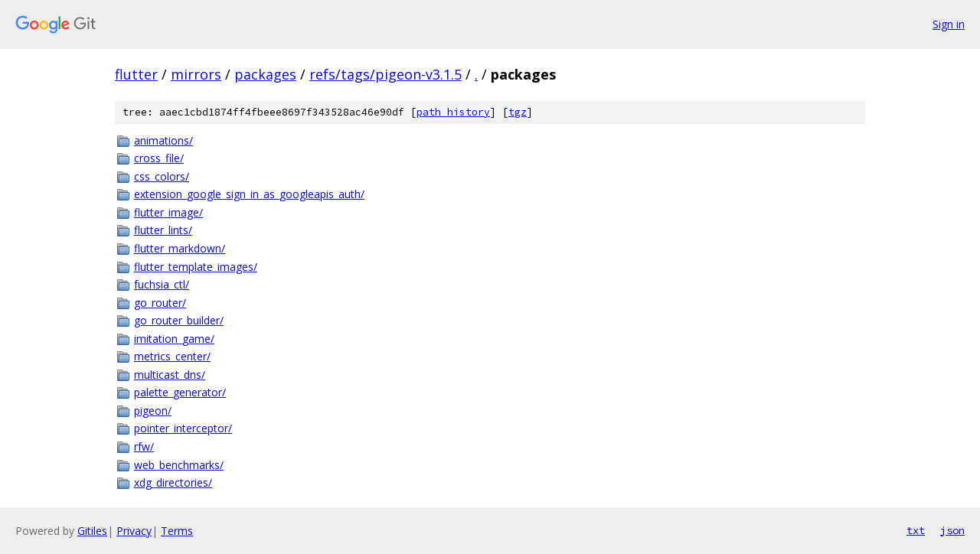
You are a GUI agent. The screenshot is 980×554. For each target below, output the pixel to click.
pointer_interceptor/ (183, 428)
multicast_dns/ (170, 375)
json (952, 530)
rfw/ (144, 446)
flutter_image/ (168, 212)
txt (916, 530)
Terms (177, 531)
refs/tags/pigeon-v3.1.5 (385, 74)
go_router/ (160, 303)
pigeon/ (153, 411)
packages (265, 74)
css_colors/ (162, 176)
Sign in (949, 24)
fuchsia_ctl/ (162, 284)
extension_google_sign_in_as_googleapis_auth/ (249, 194)
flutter (136, 74)
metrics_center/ (172, 356)
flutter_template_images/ (196, 267)
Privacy (134, 531)
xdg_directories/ (173, 482)
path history (453, 112)
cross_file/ (159, 158)
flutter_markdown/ (180, 248)
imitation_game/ (174, 339)
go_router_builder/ (179, 320)
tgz (518, 112)
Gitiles (92, 531)
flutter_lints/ (163, 230)
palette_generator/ (180, 392)
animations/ (163, 140)
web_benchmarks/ (179, 465)
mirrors (196, 74)
